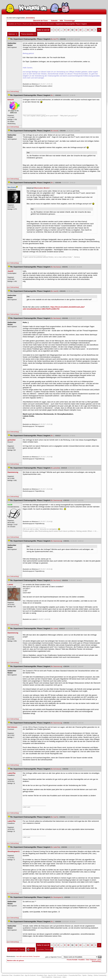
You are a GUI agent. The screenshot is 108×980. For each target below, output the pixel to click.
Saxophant (36, 956)
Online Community (100, 975)
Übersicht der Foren (40, 21)
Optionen (13, 34)
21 (88, 30)
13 (80, 30)
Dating (90, 975)
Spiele (85, 975)
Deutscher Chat (7, 975)
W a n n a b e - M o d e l (42, 188)
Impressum (57, 977)
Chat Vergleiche (47, 977)
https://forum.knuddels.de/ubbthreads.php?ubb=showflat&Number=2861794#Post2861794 (54, 308)
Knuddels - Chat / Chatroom (88, 960)
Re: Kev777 (55, 39)
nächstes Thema (45, 949)
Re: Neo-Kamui (56, 267)
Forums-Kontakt (72, 960)
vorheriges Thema (16, 949)
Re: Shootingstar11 (57, 897)
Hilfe (61, 21)
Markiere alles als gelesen (16, 961)
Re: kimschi (54, 131)
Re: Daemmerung (56, 500)
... (61, 30)
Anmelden (30, 18)
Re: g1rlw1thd (55, 468)
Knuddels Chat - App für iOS (46, 975)
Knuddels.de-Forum (14, 24)
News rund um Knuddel (46, 24)
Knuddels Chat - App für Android (25, 975)
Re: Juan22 (54, 291)
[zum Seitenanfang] (13, 91)
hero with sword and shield (24, 956)
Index (31, 949)
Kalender (54, 21)
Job (64, 977)
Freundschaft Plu (75, 975)
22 (92, 30)
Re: (52, 95)
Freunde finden (62, 975)
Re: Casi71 (54, 817)
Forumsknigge (70, 21)
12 (76, 30)
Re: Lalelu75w (55, 847)
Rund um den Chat (29, 24)
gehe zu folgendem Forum (53, 957)
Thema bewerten (28, 34)
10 (68, 30)
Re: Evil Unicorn (56, 769)
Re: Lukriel (54, 629)
